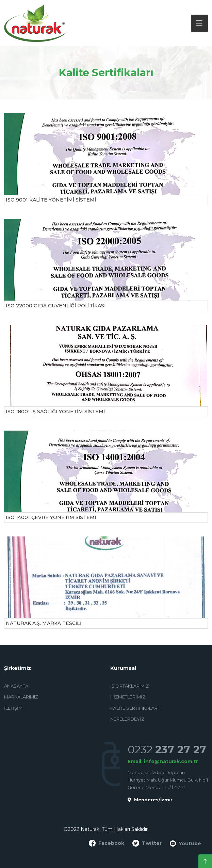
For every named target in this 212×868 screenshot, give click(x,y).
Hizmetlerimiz (128, 697)
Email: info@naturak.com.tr (163, 761)
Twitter (147, 843)
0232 (167, 750)
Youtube (185, 844)
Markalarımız (21, 697)
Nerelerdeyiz (127, 719)
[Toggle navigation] (199, 23)
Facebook (107, 843)
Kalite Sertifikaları (134, 708)
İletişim (13, 708)
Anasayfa (16, 686)
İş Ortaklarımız (129, 686)
